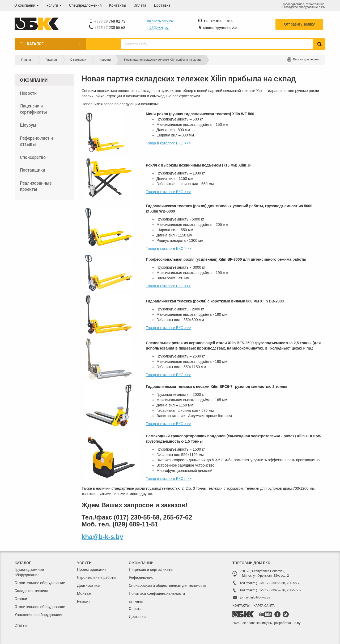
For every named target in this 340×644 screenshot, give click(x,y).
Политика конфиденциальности (157, 593)
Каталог (35, 44)
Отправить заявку (299, 24)
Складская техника (31, 591)
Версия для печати (306, 59)
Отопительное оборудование (40, 607)
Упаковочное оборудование (39, 615)
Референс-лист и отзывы (36, 141)
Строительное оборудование (40, 583)
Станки (21, 599)
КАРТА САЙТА (264, 605)
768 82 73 (110, 21)
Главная (27, 60)
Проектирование (92, 570)
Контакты (118, 5)
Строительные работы (97, 577)
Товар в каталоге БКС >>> (168, 143)
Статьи (21, 625)
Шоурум (28, 125)
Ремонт (84, 601)
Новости (105, 60)
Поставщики (33, 170)
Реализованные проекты (36, 186)
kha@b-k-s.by (102, 537)
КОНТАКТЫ (241, 605)
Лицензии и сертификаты (33, 109)
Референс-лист (142, 577)
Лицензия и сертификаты (151, 570)
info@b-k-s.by (157, 27)
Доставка (162, 5)
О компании (27, 5)
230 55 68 (110, 28)
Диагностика (88, 585)
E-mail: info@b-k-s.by (255, 597)
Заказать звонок (160, 21)
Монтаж (84, 593)
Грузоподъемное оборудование (29, 572)
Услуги (54, 5)
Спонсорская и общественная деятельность (167, 585)
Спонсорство (33, 157)
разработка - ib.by (287, 623)
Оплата (140, 5)
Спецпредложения (85, 5)
